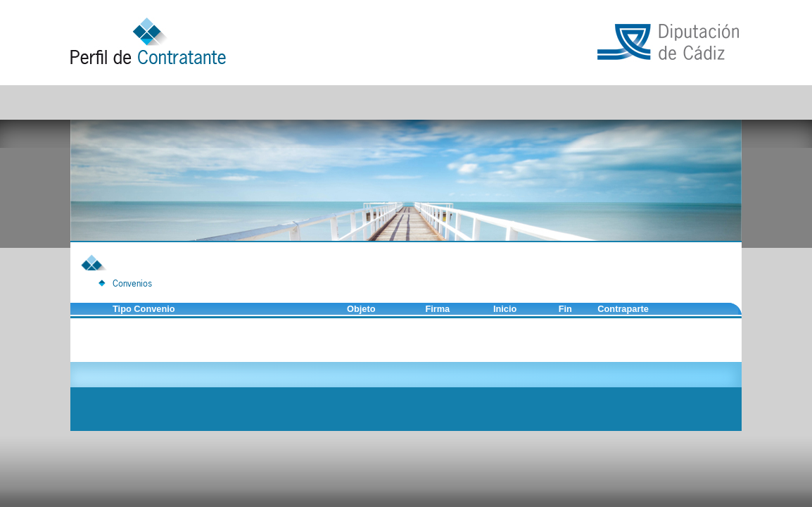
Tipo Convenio (144, 309)
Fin (565, 309)
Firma (437, 309)
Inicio (505, 309)
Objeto (361, 309)
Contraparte (623, 309)
